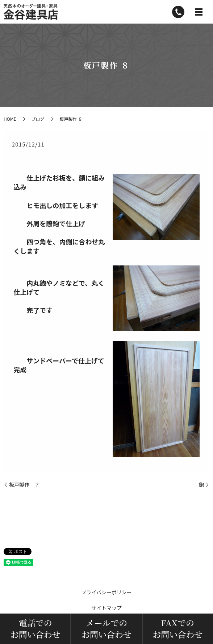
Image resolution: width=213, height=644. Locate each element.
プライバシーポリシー (106, 592)
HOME (10, 119)
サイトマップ (106, 608)
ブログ (38, 119)
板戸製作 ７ (24, 485)
